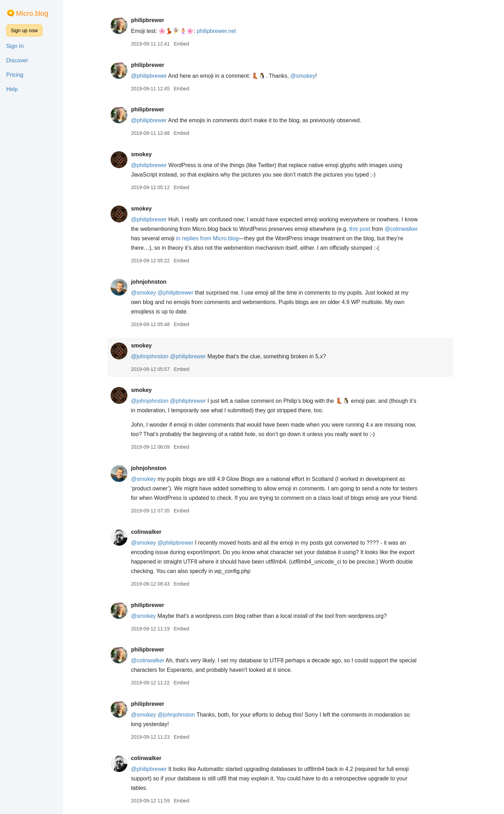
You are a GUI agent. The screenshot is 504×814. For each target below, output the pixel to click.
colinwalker (149, 532)
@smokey (306, 76)
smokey (145, 154)
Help (12, 89)
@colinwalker (404, 229)
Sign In (15, 46)
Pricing (15, 75)
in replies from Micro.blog (211, 238)
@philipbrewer (152, 76)
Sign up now (24, 30)
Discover (17, 60)
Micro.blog (32, 13)
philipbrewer (151, 20)
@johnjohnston (153, 356)
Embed (184, 44)
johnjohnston (152, 282)
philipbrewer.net (219, 31)
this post (363, 229)
